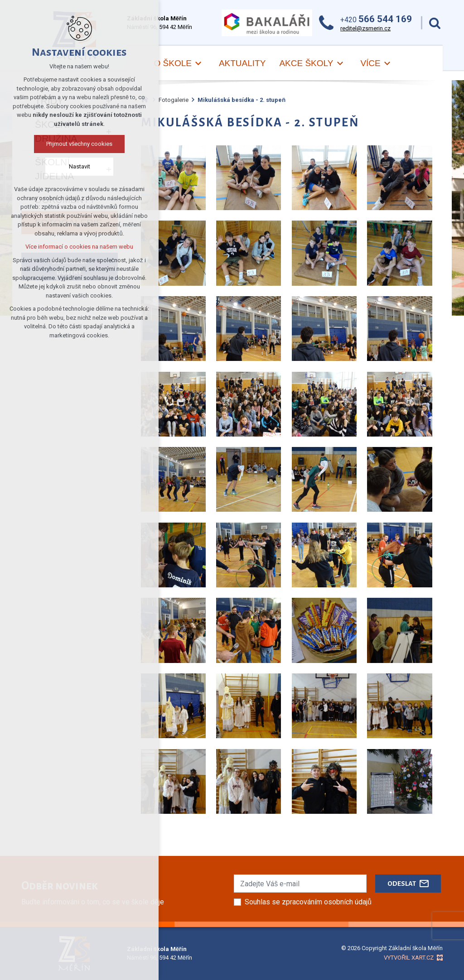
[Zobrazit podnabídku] (198, 64)
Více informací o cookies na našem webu (79, 247)
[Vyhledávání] (435, 23)
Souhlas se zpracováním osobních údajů (308, 902)
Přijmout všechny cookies (80, 144)
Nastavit (80, 166)
